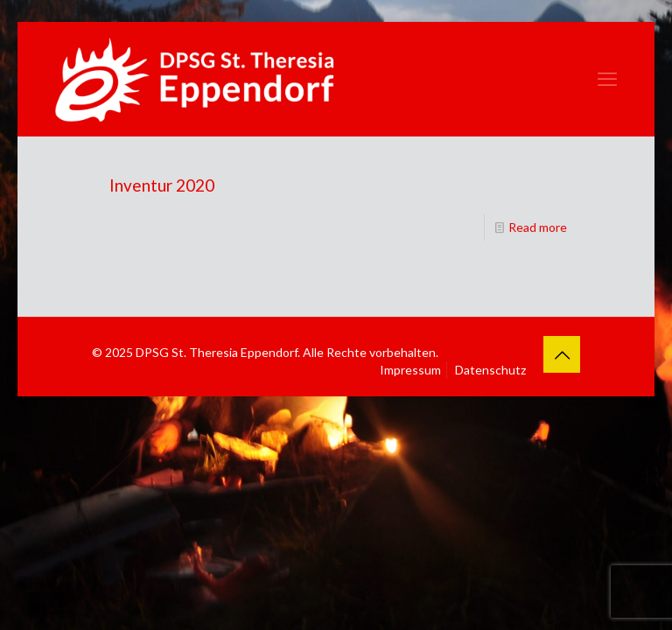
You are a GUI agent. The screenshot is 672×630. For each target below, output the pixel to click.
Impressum (410, 370)
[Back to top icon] (562, 354)
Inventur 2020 (162, 185)
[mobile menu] (607, 79)
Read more (538, 227)
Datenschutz (490, 370)
